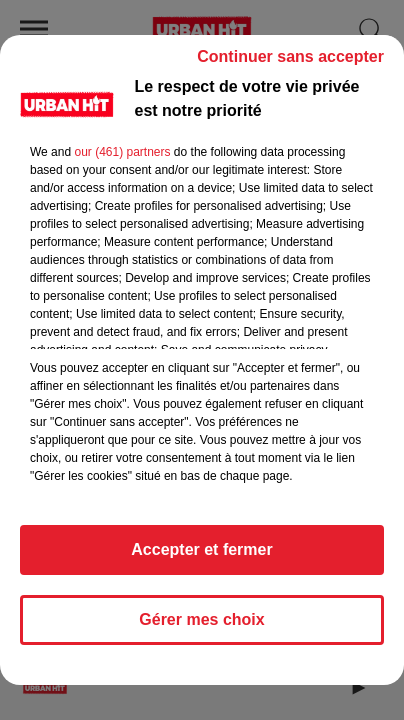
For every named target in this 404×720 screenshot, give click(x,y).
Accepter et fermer (201, 549)
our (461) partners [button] (122, 152)
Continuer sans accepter (290, 56)
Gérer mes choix (201, 619)
